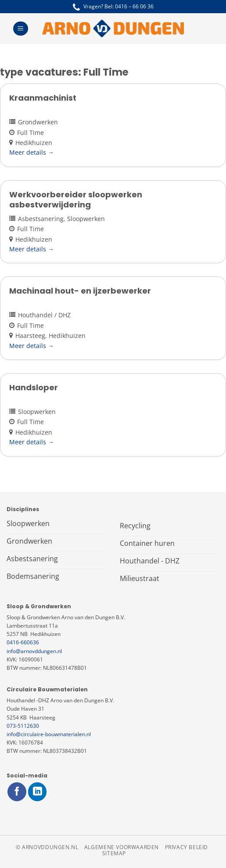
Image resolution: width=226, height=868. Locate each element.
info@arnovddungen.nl (34, 651)
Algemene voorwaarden (122, 847)
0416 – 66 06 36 (134, 6)
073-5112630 (23, 726)
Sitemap (114, 853)
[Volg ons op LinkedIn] (38, 792)
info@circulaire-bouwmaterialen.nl (49, 734)
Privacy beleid (187, 847)
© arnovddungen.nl (47, 847)
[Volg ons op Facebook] (17, 792)
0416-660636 (23, 642)
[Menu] (20, 29)
